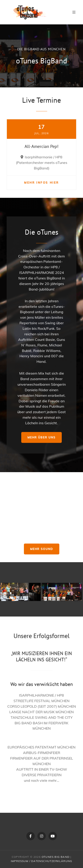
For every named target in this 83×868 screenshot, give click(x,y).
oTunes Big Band (56, 857)
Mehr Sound (42, 549)
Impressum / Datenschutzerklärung (41, 861)
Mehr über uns (42, 437)
